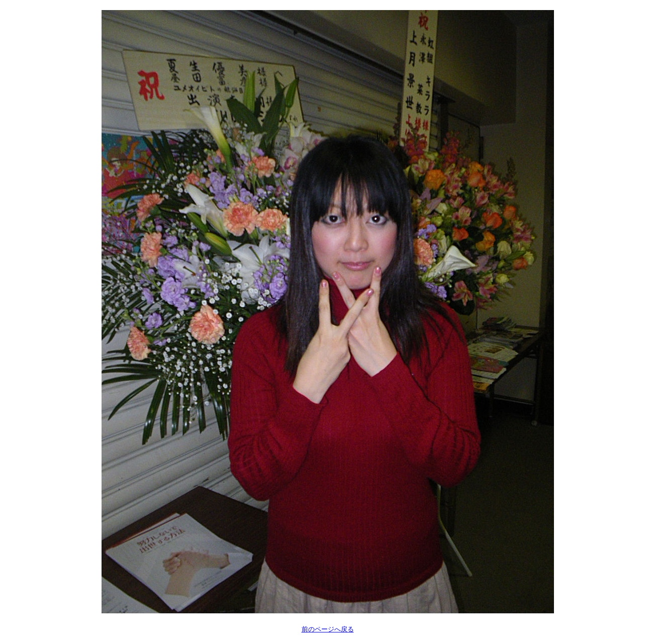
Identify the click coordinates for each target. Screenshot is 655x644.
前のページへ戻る (328, 629)
